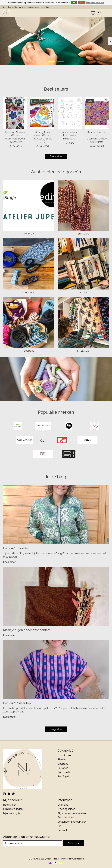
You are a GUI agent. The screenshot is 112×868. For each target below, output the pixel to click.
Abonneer (73, 843)
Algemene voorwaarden (72, 813)
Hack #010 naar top (17, 703)
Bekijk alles (56, 156)
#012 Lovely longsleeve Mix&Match (70, 135)
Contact (62, 830)
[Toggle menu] (106, 13)
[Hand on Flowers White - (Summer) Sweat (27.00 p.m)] (15, 113)
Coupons (29, 351)
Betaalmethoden (67, 817)
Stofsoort (83, 234)
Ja (74, 3)
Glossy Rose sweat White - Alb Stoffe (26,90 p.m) (42, 137)
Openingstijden (66, 809)
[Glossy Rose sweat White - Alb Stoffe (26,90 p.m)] (42, 113)
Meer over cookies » (95, 3)
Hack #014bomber (16, 548)
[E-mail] (33, 843)
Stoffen (62, 759)
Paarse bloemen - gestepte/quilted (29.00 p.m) (97, 137)
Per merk (29, 234)
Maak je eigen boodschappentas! (26, 630)
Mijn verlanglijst (12, 813)
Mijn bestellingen (13, 809)
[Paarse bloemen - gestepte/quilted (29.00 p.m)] (97, 113)
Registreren (10, 805)
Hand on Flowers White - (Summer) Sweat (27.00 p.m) (15, 137)
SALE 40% (83, 351)
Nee (81, 3)
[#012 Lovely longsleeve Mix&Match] (70, 113)
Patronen (83, 292)
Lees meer (9, 562)
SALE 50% (64, 777)
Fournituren (29, 292)
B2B (60, 826)
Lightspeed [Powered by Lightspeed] (78, 859)
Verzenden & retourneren (72, 822)
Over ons (63, 805)
